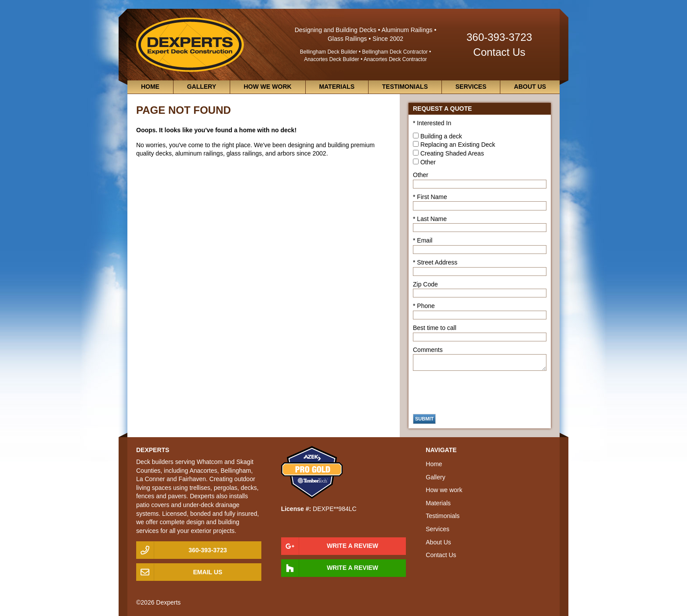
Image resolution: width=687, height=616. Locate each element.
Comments (428, 350)
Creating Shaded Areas (452, 153)
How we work (268, 87)
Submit (424, 419)
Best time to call (435, 328)
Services (471, 87)
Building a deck (441, 136)
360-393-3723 (499, 37)
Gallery (202, 87)
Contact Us (499, 52)
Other (428, 162)
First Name (432, 197)
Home (150, 87)
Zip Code (425, 284)
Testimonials (405, 87)
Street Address (437, 262)
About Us (530, 87)
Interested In (434, 123)
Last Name (432, 219)
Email (425, 240)
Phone (426, 306)
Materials (337, 87)
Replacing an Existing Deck (458, 145)
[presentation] (480, 392)
